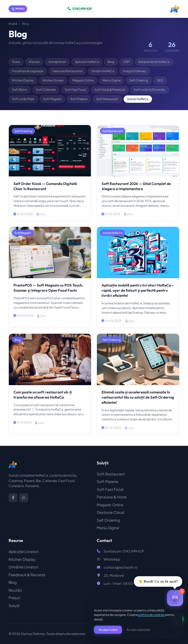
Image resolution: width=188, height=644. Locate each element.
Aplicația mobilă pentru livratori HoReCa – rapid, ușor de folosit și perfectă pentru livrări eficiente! (138, 290)
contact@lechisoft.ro (120, 567)
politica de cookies (151, 615)
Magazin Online (83, 80)
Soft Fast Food (75, 90)
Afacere (34, 62)
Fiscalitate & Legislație (28, 71)
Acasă (13, 23)
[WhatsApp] (24, 498)
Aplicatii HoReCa (87, 62)
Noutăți (15, 590)
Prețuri (14, 598)
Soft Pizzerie (79, 99)
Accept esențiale (138, 630)
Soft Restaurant (107, 99)
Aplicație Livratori (23, 551)
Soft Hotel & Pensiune (110, 90)
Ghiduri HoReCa (103, 71)
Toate (16, 62)
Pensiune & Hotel (112, 497)
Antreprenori (57, 62)
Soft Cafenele (46, 90)
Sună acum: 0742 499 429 (124, 551)
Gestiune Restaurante (67, 71)
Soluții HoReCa (138, 99)
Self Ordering (139, 80)
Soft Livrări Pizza (23, 99)
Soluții (14, 605)
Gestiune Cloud (110, 512)
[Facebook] (13, 498)
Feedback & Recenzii (27, 575)
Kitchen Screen (53, 80)
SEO (160, 80)
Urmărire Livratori (23, 567)
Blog (111, 62)
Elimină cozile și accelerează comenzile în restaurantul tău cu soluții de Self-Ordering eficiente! (138, 397)
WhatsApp (112, 559)
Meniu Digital (112, 80)
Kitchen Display (23, 80)
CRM (126, 62)
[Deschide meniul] (18, 9)
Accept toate (108, 630)
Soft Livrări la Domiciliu (149, 90)
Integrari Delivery (135, 71)
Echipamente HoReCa (154, 62)
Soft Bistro (20, 90)
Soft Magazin (52, 99)
